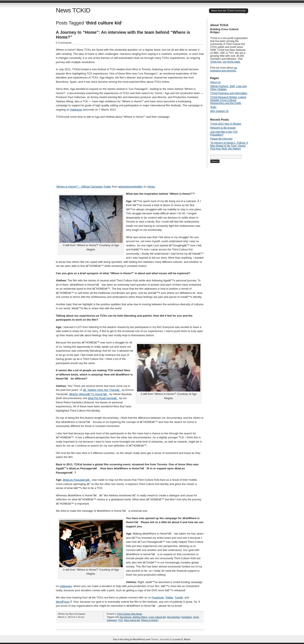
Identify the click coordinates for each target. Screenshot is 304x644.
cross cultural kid (157, 617)
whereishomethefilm (130, 187)
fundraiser (187, 617)
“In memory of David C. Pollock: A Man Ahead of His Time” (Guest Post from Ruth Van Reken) (229, 146)
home (196, 617)
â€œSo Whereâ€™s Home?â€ (89, 394)
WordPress (63, 602)
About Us (215, 82)
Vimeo (151, 187)
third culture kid (132, 620)
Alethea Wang (140, 617)
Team (213, 107)
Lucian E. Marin (182, 639)
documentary (174, 617)
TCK (121, 620)
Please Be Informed (221, 139)
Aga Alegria (126, 617)
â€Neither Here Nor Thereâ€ (102, 390)
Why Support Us (219, 111)
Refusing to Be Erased (223, 128)
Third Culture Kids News (130, 614)
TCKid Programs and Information (229, 93)
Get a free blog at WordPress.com (132, 639)
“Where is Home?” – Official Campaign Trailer (84, 187)
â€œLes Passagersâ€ (77, 480)
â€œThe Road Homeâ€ (103, 398)
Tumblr (179, 597)
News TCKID (73, 10)
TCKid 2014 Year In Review (226, 124)
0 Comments (64, 43)
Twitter (169, 597)
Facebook (158, 597)
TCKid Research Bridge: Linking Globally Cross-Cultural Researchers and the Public (228, 100)
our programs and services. (224, 69)
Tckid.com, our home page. (225, 62)
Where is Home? (150, 620)
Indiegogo (76, 110)
